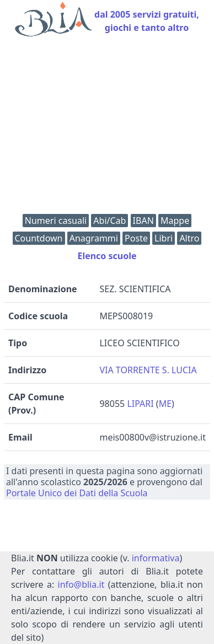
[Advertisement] (107, 128)
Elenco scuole (107, 256)
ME (165, 404)
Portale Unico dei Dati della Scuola (77, 493)
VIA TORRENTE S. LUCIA (148, 370)
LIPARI (140, 404)
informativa (156, 558)
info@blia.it (81, 584)
